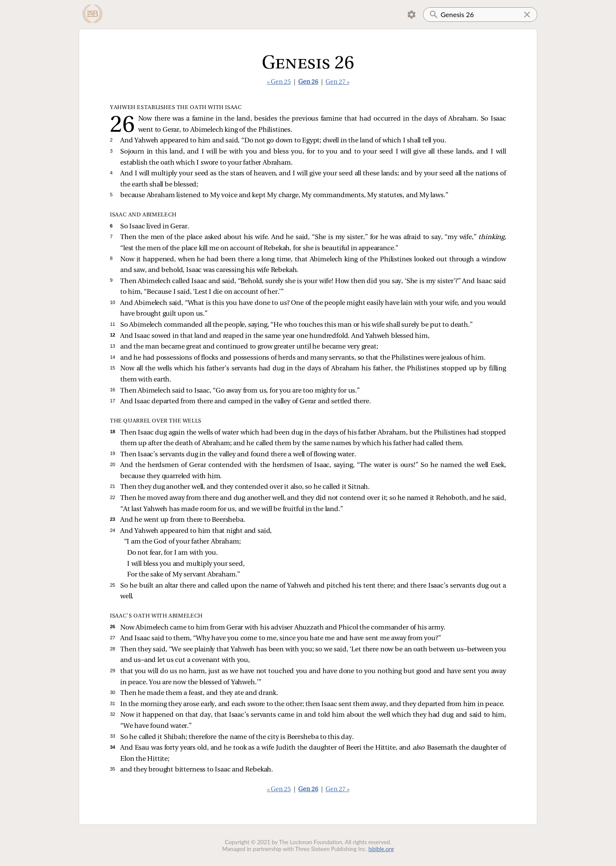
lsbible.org (381, 849)
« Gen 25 (279, 82)
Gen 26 (308, 82)
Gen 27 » (338, 82)
